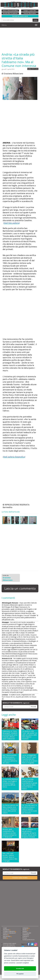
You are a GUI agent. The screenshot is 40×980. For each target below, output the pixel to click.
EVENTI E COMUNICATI (9, 933)
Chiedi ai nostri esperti (10, 943)
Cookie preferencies (29, 940)
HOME (5, 928)
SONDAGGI (26, 935)
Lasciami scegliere (22, 963)
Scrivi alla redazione (9, 945)
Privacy (25, 938)
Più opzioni (20, 974)
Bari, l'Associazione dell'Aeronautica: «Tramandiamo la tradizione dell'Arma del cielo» (10, 759)
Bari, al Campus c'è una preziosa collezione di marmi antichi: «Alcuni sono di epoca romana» (29, 833)
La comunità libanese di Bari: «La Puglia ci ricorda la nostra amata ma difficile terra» (10, 783)
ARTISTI (5, 935)
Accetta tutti (20, 968)
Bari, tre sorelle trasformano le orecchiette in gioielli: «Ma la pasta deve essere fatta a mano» (30, 784)
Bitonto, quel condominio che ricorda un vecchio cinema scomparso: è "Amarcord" (10, 833)
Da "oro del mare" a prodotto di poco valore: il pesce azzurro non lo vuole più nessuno (29, 809)
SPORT (25, 930)
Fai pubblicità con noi (9, 947)
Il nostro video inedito (20, 878)
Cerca (35, 20)
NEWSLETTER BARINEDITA (16, 703)
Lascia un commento (20, 588)
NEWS (5, 938)
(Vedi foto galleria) (11, 223)
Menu (4, 25)
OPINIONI (25, 928)
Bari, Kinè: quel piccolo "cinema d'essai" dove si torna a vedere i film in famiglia (10, 857)
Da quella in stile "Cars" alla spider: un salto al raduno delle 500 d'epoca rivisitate (30, 735)
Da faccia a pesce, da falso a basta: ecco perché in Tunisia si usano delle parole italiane (10, 809)
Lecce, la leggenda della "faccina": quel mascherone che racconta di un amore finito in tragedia (30, 759)
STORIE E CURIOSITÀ (9, 931)
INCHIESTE (6, 930)
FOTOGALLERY (27, 933)
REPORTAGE (7, 936)
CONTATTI (26, 936)
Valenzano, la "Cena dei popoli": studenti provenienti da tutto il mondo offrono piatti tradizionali (10, 735)
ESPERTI (25, 931)
